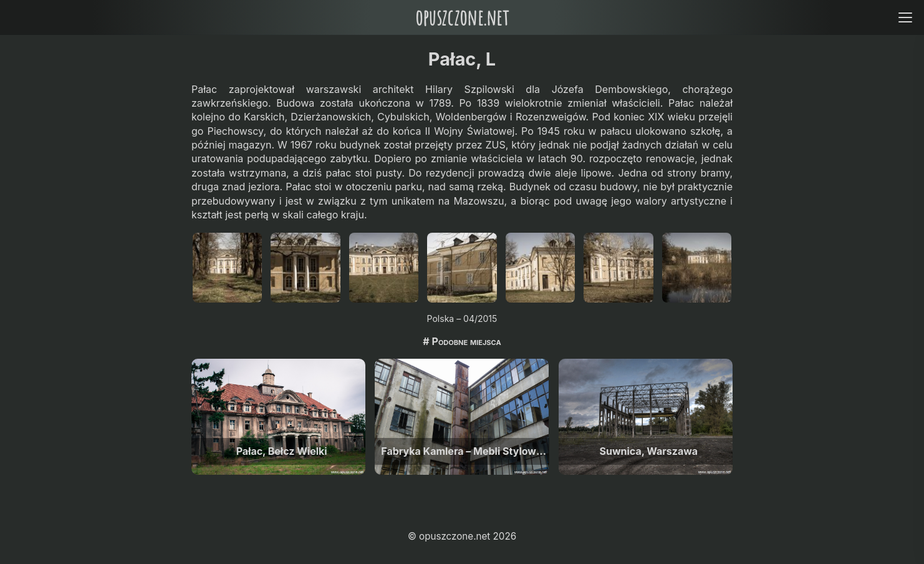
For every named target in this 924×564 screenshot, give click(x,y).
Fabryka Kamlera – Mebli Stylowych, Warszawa (465, 451)
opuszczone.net (462, 17)
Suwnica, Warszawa (649, 451)
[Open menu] (905, 17)
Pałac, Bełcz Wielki (282, 451)
